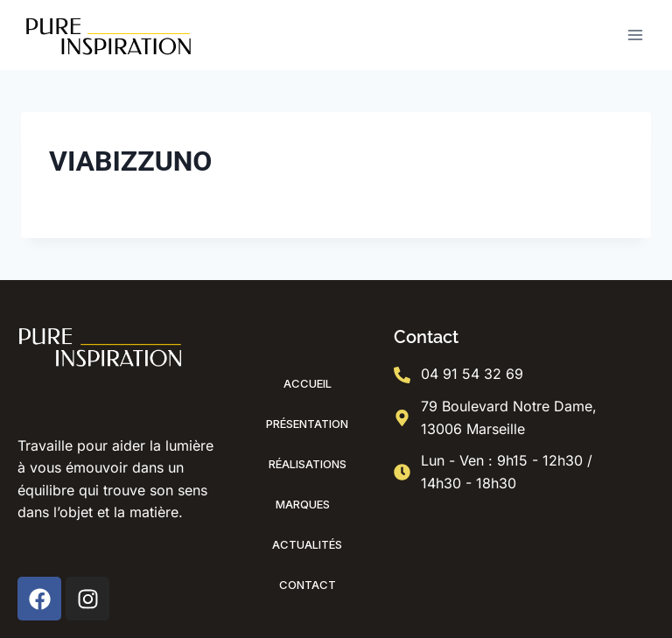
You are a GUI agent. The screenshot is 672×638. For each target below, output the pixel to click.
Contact (308, 585)
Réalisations (308, 464)
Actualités (307, 544)
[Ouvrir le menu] (635, 35)
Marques (307, 504)
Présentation (307, 424)
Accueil (308, 383)
